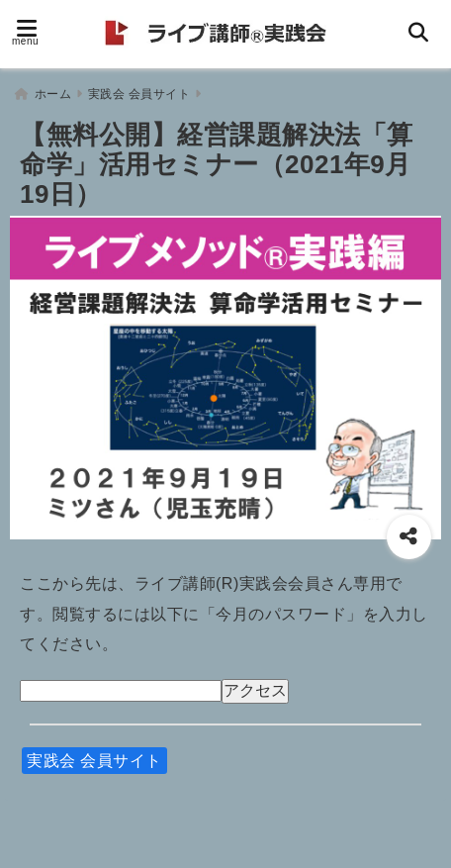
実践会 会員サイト (94, 756)
